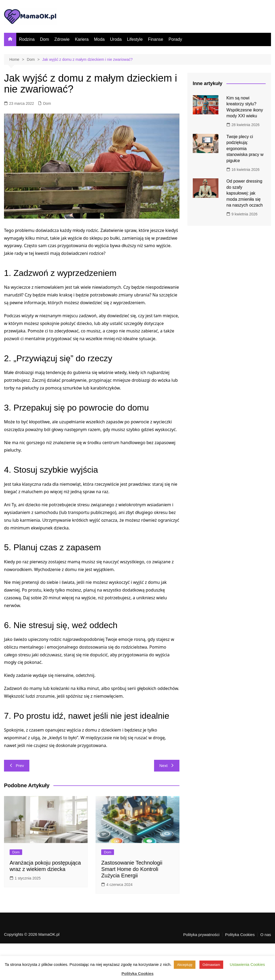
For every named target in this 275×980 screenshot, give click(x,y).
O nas (266, 935)
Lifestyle (135, 39)
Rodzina (27, 39)
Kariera (82, 39)
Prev (17, 766)
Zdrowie (62, 39)
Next (167, 766)
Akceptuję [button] (185, 965)
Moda (99, 39)
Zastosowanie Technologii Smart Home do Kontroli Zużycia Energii (132, 869)
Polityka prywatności (201, 935)
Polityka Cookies (240, 935)
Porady (175, 39)
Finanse (156, 39)
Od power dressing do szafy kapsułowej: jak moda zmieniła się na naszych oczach (245, 193)
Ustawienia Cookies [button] (247, 964)
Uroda (116, 39)
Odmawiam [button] (211, 965)
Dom (45, 39)
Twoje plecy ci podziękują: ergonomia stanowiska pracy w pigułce (245, 149)
